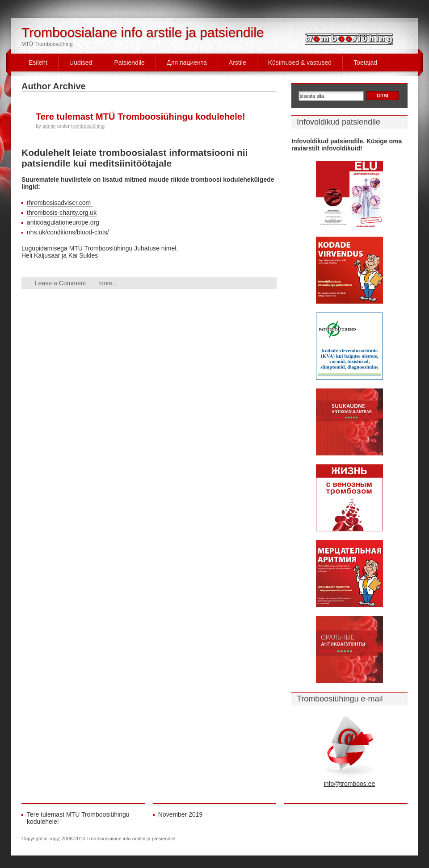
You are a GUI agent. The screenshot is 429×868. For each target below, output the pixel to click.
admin (49, 126)
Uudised (81, 63)
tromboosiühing (88, 126)
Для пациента (187, 63)
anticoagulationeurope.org (63, 222)
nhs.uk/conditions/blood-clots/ (68, 232)
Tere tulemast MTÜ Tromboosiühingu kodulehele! (141, 117)
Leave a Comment (60, 283)
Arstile (238, 63)
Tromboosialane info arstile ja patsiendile (143, 32)
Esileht (38, 63)
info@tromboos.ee (350, 784)
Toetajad (365, 63)
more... (108, 283)
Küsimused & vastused (300, 63)
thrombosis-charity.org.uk (62, 213)
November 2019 (181, 814)
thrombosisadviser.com (60, 203)
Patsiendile (129, 63)
